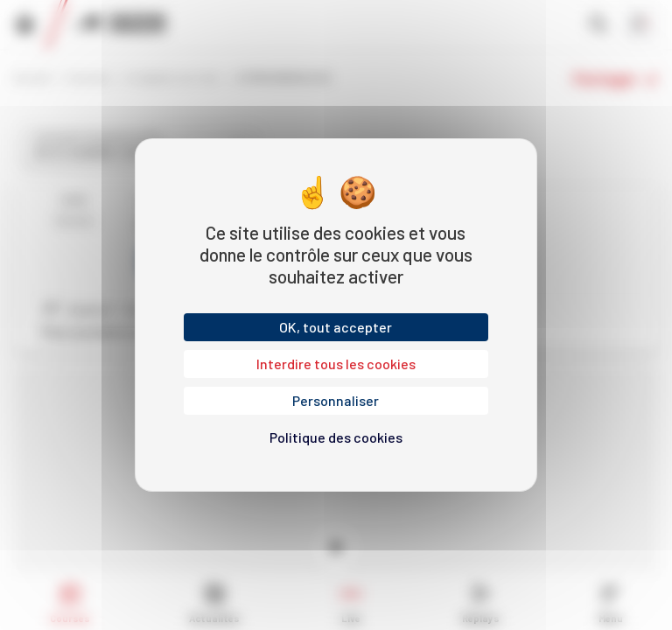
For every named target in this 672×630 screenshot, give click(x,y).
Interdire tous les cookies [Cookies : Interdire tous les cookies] (336, 364)
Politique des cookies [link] (336, 437)
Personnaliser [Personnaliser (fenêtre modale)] (336, 400)
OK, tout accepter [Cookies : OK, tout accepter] (336, 327)
